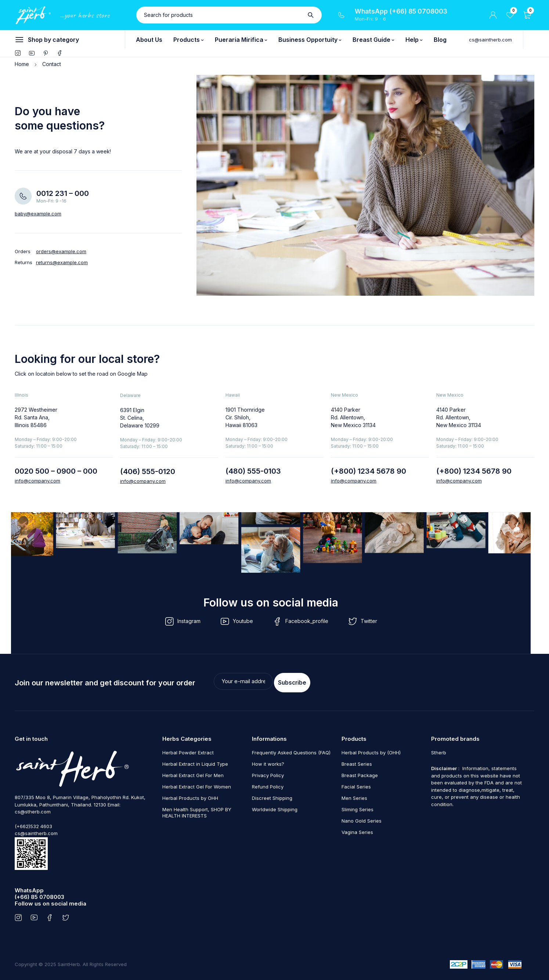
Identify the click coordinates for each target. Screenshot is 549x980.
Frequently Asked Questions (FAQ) (291, 750)
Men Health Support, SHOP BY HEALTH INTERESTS (197, 810)
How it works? (268, 761)
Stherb (439, 750)
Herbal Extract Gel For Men (193, 773)
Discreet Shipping (272, 795)
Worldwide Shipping (275, 807)
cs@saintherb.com (490, 40)
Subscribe (394, 681)
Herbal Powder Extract (188, 750)
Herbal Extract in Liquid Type (195, 761)
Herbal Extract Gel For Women (197, 784)
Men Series (354, 795)
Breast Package (360, 773)
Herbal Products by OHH (190, 795)
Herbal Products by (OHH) (371, 750)
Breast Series (357, 761)
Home (22, 64)
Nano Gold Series (362, 818)
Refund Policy (268, 784)
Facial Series (356, 784)
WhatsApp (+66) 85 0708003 (401, 11)
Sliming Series (357, 807)
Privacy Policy (268, 773)
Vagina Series (357, 830)
